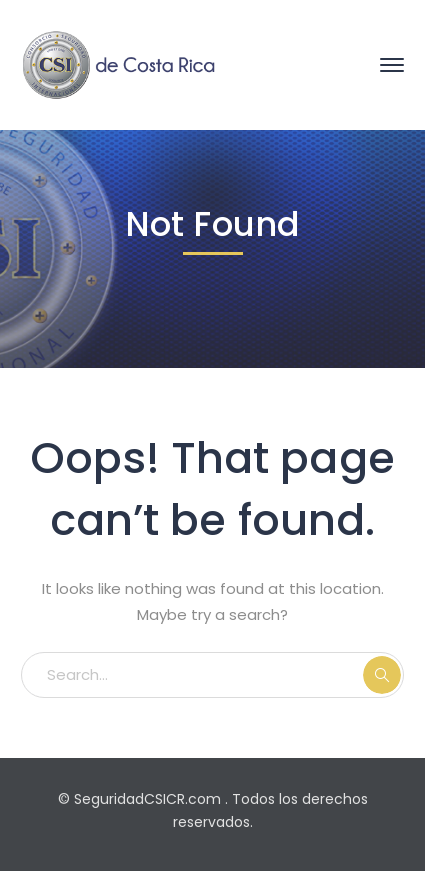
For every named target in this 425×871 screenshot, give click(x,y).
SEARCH (382, 675)
